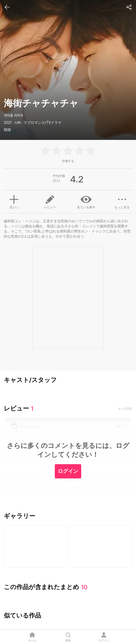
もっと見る (122, 201)
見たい (14, 201)
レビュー (50, 201)
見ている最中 (86, 201)
